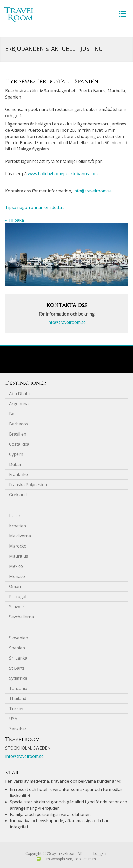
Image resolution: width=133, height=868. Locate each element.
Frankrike (18, 474)
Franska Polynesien (28, 485)
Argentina (19, 404)
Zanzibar (18, 729)
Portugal (18, 597)
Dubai (15, 464)
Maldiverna (20, 536)
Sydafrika (18, 678)
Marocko (18, 546)
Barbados (19, 424)
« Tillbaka (15, 220)
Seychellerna (21, 617)
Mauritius (19, 556)
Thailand (18, 698)
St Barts (17, 668)
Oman (15, 586)
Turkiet (16, 709)
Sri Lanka (18, 658)
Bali (13, 414)
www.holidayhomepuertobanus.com (63, 174)
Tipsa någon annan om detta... (35, 207)
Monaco (17, 576)
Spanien (17, 648)
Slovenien (19, 638)
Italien (15, 516)
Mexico (16, 566)
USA (13, 719)
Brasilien (18, 434)
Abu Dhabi (19, 394)
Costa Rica (19, 444)
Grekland (18, 495)
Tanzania (18, 688)
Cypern (16, 454)
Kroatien (18, 526)
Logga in (100, 853)
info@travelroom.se (92, 191)
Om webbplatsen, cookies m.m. (70, 859)
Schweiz (17, 607)
